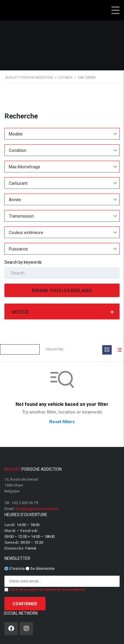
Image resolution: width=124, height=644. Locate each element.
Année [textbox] (15, 200)
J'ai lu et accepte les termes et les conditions (47, 590)
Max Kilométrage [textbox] (25, 167)
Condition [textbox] (18, 150)
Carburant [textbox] (18, 183)
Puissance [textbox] (18, 249)
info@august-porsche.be (37, 509)
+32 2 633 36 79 (25, 503)
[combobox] (62, 134)
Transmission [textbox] (21, 216)
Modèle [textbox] (16, 134)
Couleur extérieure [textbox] (26, 233)
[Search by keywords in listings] (62, 273)
